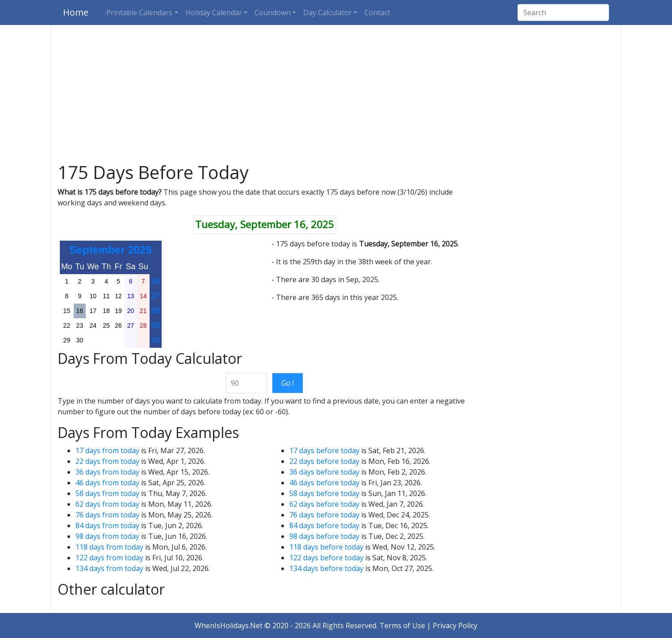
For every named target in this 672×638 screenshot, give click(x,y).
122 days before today (326, 558)
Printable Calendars (139, 13)
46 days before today (324, 483)
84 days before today (324, 525)
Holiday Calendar (214, 13)
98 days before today (324, 536)
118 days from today (109, 547)
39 (155, 325)
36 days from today (107, 472)
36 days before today (324, 472)
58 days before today (324, 493)
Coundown (273, 13)
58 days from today (107, 493)
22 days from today (107, 461)
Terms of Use (402, 625)
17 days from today (107, 450)
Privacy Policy (455, 625)
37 (155, 296)
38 (155, 311)
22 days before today (324, 461)
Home (76, 12)
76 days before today (324, 515)
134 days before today (326, 568)
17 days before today (324, 450)
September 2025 (111, 250)
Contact (377, 13)
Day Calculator (328, 13)
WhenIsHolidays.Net (229, 625)
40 (155, 340)
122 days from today (109, 558)
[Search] (563, 13)
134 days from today (109, 568)
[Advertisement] (336, 96)
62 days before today (324, 504)
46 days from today (107, 483)
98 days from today (107, 536)
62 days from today (107, 504)
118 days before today (326, 547)
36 (155, 281)
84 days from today (107, 525)
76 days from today (107, 515)
